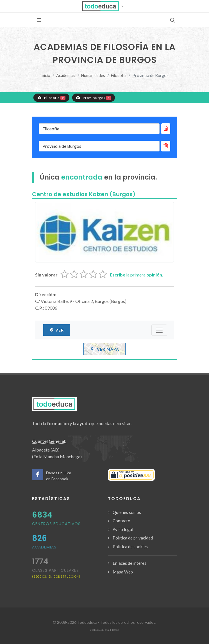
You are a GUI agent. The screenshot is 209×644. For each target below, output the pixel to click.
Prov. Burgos (94, 97)
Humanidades (93, 75)
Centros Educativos (56, 524)
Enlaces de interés (130, 563)
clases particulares (56, 573)
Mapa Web (123, 572)
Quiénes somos (127, 512)
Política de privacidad (133, 538)
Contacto (121, 521)
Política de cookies (130, 547)
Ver (57, 330)
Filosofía (119, 75)
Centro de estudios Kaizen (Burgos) (84, 194)
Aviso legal (123, 529)
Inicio (45, 75)
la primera (137, 275)
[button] (105, 6)
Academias (66, 75)
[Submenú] (159, 330)
